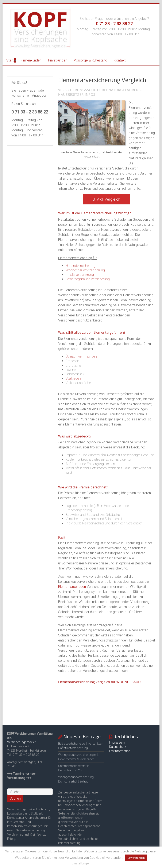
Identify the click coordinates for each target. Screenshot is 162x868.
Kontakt (120, 60)
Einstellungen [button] (81, 863)
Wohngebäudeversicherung (85, 270)
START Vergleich (106, 199)
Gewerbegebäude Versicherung (88, 279)
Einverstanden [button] (136, 858)
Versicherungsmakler (21, 742)
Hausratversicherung (80, 266)
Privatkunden (58, 60)
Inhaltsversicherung (80, 275)
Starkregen (73, 378)
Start (10, 60)
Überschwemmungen (81, 357)
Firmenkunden (31, 60)
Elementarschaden (72, 587)
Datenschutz (118, 747)
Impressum (117, 743)
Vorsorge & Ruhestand (90, 60)
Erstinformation (120, 751)
